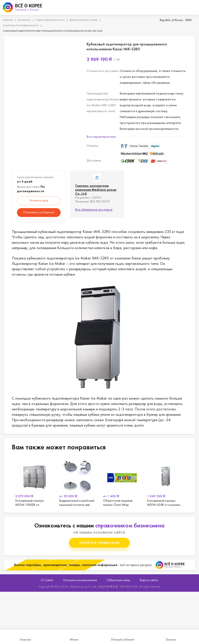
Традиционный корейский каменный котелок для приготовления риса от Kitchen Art (78, 482)
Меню (74, 639)
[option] (34, 482)
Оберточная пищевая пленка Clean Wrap (122, 482)
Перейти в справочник (99, 543)
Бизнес (171, 639)
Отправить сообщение (39, 212)
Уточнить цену (39, 200)
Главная (25, 639)
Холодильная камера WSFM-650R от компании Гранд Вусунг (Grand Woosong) (166, 482)
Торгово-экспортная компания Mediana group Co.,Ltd (96, 189)
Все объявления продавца (94, 209)
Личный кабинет (123, 639)
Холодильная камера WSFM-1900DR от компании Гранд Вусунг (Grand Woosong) (34, 482)
